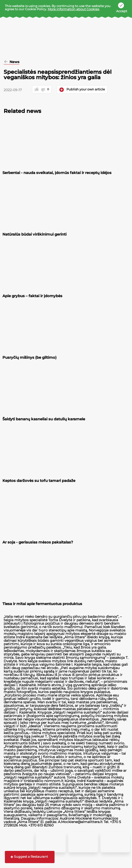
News (14, 62)
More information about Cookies (73, 9)
